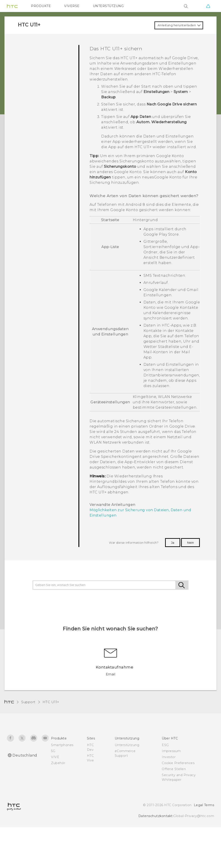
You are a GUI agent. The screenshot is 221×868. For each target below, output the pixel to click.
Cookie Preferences (178, 763)
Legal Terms (204, 805)
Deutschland (25, 755)
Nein (190, 543)
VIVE (55, 757)
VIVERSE (72, 6)
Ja (173, 543)
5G (53, 751)
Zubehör (58, 763)
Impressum (171, 751)
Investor (169, 757)
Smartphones (62, 745)
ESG (165, 745)
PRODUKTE (41, 6)
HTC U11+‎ (51, 702)
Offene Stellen (174, 769)
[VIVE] (208, 6)
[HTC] (12, 6)
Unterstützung (127, 745)
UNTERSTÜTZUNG (108, 6)
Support (28, 702)
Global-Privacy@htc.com (194, 816)
